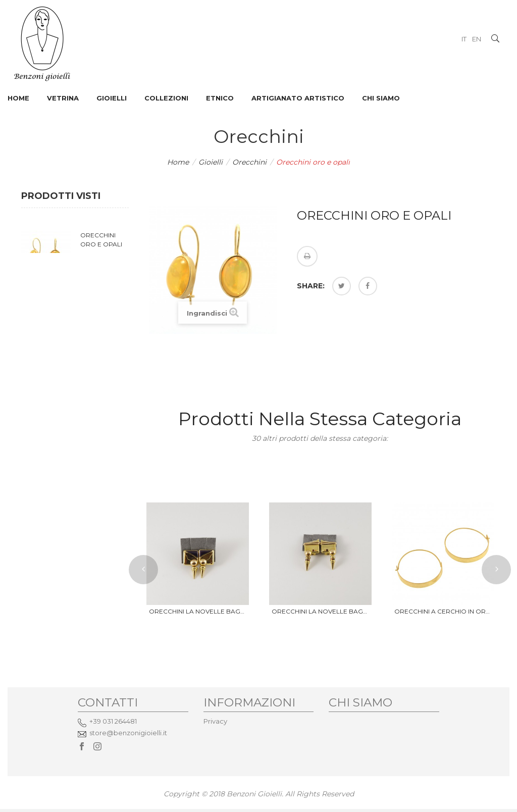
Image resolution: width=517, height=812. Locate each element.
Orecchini (249, 162)
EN (477, 39)
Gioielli (211, 162)
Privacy (215, 721)
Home (178, 162)
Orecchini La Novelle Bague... (198, 611)
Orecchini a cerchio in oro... (443, 611)
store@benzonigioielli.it (128, 733)
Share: (311, 286)
